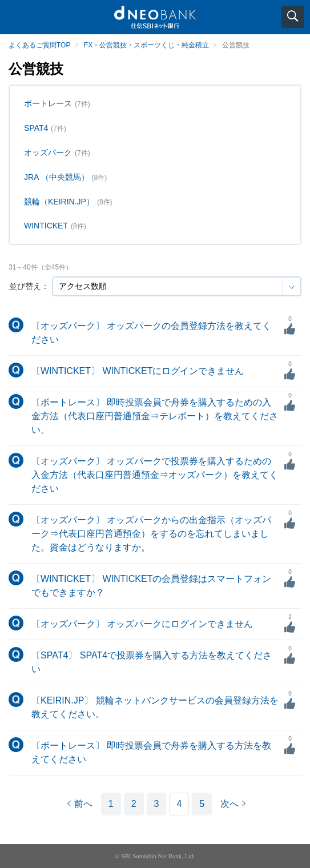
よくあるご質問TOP (39, 45)
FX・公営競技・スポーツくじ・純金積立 (146, 45)
